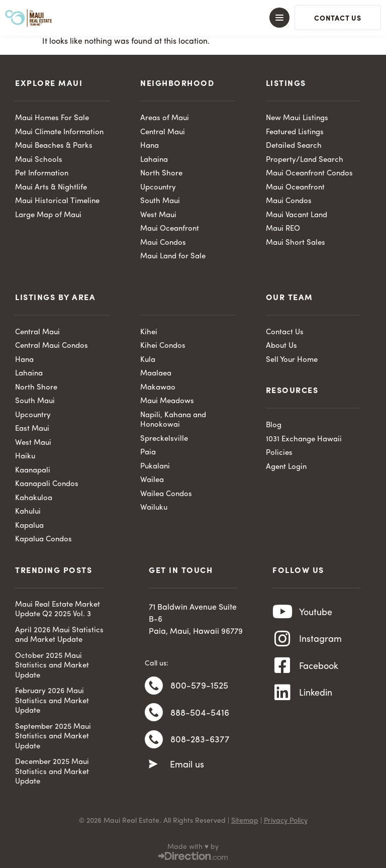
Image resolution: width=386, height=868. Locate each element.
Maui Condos (163, 243)
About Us (281, 346)
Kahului (28, 512)
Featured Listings (295, 132)
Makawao (158, 388)
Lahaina (154, 160)
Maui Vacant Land (297, 215)
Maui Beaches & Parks (54, 146)
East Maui (32, 429)
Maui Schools (39, 160)
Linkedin (316, 696)
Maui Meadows (167, 401)
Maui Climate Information (59, 132)
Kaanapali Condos (47, 484)
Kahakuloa (34, 498)
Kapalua (29, 526)
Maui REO (283, 229)
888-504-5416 (200, 714)
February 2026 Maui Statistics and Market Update (52, 701)
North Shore (161, 174)
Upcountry (158, 188)
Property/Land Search (305, 160)
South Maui (160, 201)
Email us (187, 767)
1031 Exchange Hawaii (304, 440)
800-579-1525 (199, 687)
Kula (148, 360)
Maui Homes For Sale (52, 118)
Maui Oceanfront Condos (309, 174)
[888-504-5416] (154, 714)
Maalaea (156, 374)
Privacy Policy (286, 821)
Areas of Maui (165, 118)
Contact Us (285, 332)
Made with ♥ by (193, 847)
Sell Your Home (292, 360)
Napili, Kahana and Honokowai (173, 420)
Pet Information (42, 174)
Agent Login (286, 467)
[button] (193, 18)
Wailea (152, 480)
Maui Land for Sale (173, 257)
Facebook (319, 668)
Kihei (149, 332)
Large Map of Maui (48, 215)
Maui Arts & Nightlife (51, 188)
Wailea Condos (166, 494)
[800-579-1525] (154, 686)
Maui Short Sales (296, 243)
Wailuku (154, 508)
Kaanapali (33, 471)
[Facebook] (282, 668)
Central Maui (163, 132)
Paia (148, 453)
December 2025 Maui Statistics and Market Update (52, 772)
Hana (150, 146)
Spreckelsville (164, 439)
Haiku (25, 457)
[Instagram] (282, 640)
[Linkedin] (282, 696)
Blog (274, 425)
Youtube (316, 613)
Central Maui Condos (52, 346)
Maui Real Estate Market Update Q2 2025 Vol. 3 (58, 610)
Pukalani (155, 467)
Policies (279, 453)
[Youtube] (282, 613)
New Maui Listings (297, 118)
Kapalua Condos (43, 540)
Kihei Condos (163, 346)
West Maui (158, 215)
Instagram (320, 640)
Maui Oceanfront (170, 229)
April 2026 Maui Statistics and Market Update (59, 636)
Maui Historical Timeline (57, 201)
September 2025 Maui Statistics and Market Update (53, 737)
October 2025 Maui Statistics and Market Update (52, 666)
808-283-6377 (200, 742)
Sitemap (245, 821)
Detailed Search (294, 146)
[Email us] (153, 766)
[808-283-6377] (154, 741)
